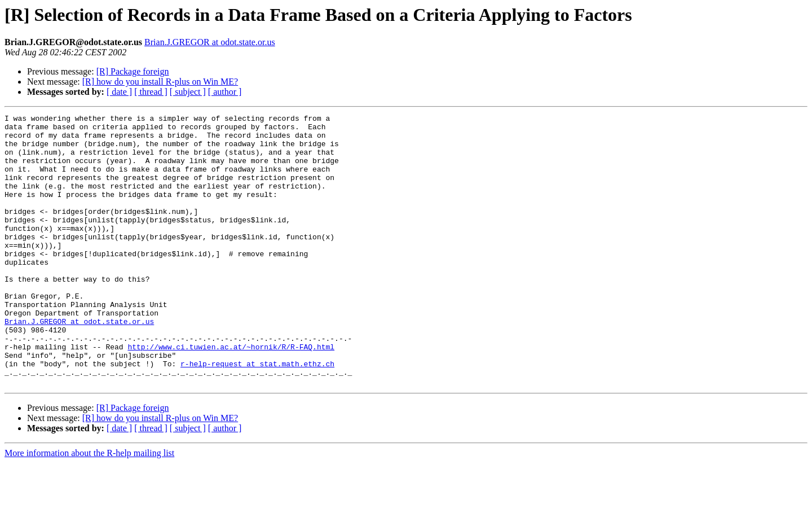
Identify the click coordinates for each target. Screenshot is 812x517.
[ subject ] (188, 92)
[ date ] (119, 92)
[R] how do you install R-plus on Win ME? (160, 82)
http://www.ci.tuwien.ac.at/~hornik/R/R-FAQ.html (231, 394)
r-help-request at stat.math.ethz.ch (257, 414)
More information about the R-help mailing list (89, 507)
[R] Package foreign (133, 71)
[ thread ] (151, 92)
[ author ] (225, 92)
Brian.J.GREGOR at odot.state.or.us (210, 42)
